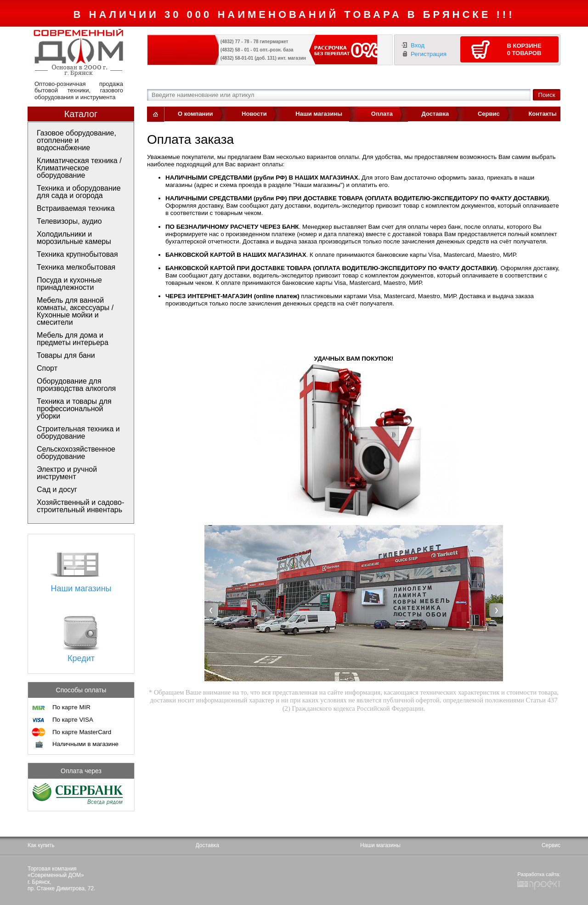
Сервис (489, 114)
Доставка (435, 114)
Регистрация (429, 54)
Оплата (382, 114)
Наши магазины (319, 114)
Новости (254, 114)
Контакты (542, 114)
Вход (418, 45)
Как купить (41, 845)
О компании (195, 114)
